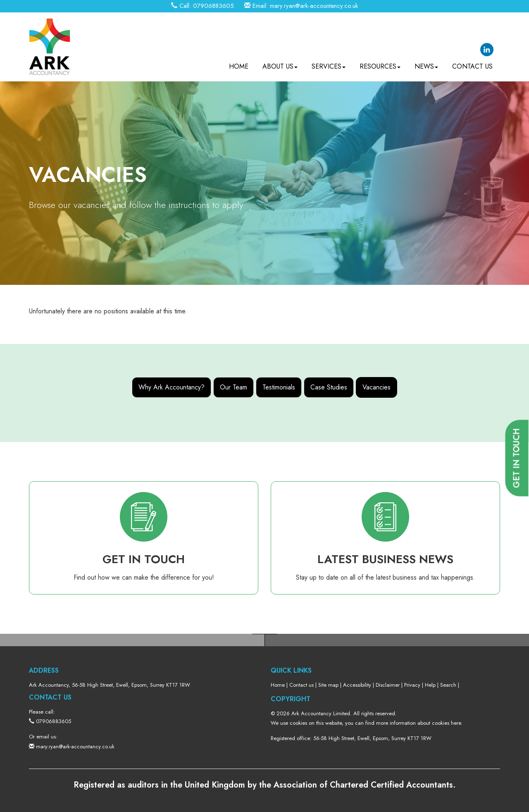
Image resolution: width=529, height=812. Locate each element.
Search (448, 685)
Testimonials (279, 387)
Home (239, 66)
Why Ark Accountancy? (172, 387)
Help (430, 685)
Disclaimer (388, 685)
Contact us (472, 66)
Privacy (412, 685)
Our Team (234, 387)
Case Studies (329, 387)
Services (329, 66)
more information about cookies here (418, 723)
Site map (328, 685)
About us (280, 66)
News (426, 66)
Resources (380, 66)
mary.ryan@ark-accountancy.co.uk (314, 6)
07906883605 (213, 6)
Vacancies (376, 387)
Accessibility (357, 685)
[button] (517, 458)
